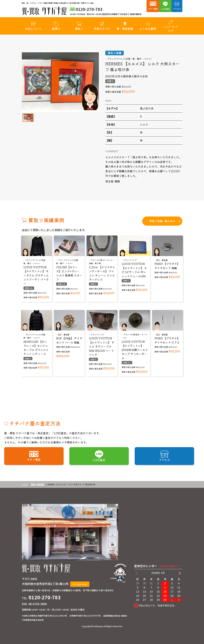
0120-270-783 (45, 597)
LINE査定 (165, 9)
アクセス (177, 9)
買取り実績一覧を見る (162, 221)
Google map (80, 584)
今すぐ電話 (153, 9)
